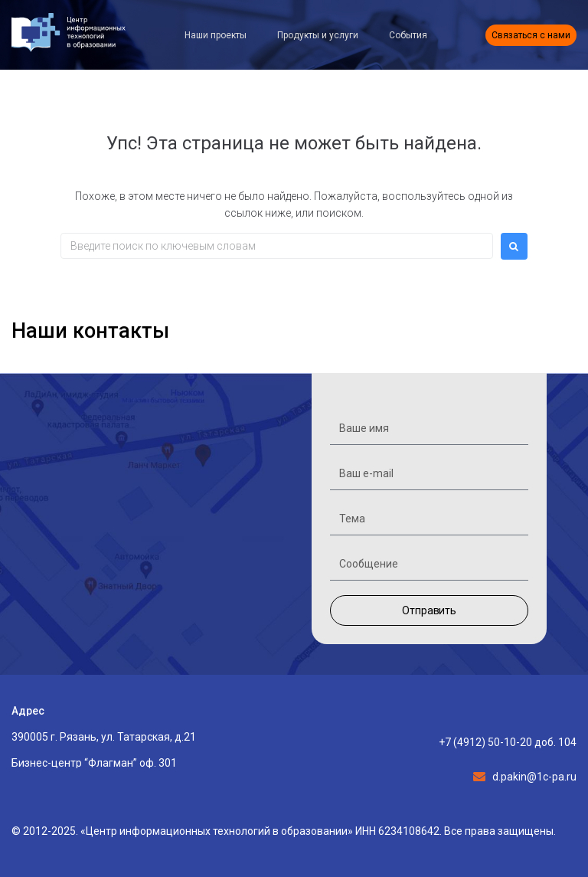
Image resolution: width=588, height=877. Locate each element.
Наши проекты (216, 35)
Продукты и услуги (318, 35)
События (408, 35)
